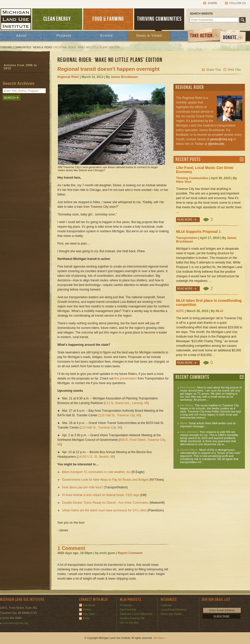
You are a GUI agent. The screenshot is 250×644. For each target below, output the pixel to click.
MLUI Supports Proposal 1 (198, 232)
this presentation (126, 378)
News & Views (149, 36)
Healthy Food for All (132, 618)
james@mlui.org (221, 139)
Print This (234, 70)
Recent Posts (188, 159)
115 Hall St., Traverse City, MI (101, 428)
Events (107, 36)
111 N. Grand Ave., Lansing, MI (126, 403)
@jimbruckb (216, 144)
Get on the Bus (129, 623)
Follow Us (238, 3)
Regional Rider (68, 77)
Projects (64, 36)
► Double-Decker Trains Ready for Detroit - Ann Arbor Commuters (103, 503)
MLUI (219, 311)
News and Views (171, 614)
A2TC (180, 311)
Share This (214, 70)
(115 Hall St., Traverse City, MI (119, 415)
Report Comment (130, 553)
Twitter (87, 609)
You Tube (89, 614)
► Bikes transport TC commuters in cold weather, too (94, 472)
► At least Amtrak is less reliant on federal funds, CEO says (98, 495)
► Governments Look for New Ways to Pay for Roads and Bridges (103, 480)
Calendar (166, 605)
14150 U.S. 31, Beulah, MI (96, 457)
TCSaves (126, 605)
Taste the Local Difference (136, 614)
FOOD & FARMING (108, 19)
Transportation (187, 238)
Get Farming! (128, 609)
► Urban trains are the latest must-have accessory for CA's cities (102, 510)
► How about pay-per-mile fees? (80, 487)
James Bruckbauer (124, 77)
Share (212, 3)
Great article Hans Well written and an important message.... (208, 425)
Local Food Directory (174, 609)
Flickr (86, 618)
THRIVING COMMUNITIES (159, 19)
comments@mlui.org (15, 623)
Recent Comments (192, 377)
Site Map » (159, 638)
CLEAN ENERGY (57, 19)
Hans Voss (184, 182)
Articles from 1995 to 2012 (20, 67)
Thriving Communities (16, 47)
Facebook (89, 605)
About (21, 36)
